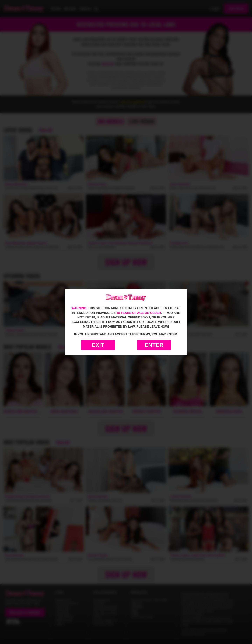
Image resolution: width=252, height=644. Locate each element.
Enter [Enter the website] (154, 345)
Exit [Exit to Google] (98, 345)
